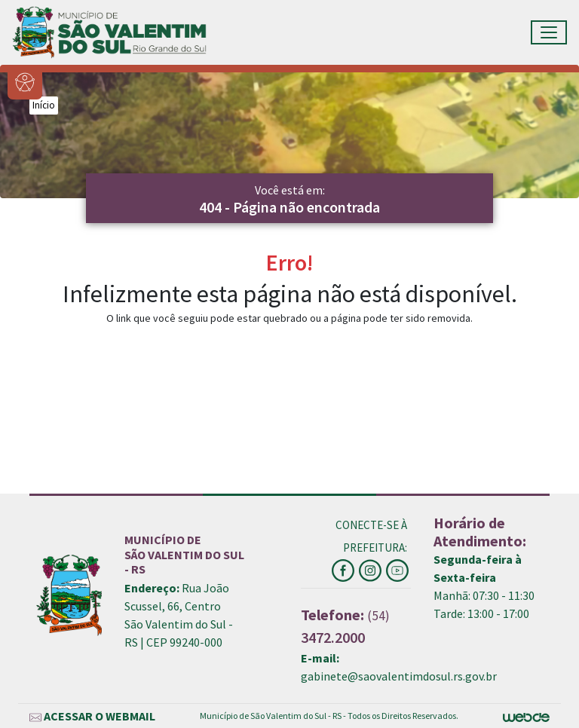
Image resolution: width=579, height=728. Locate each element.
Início (44, 105)
